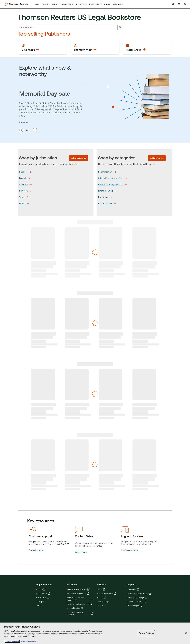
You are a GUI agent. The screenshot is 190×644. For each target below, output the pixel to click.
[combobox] (70, 27)
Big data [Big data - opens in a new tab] (102, 598)
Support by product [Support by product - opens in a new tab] (137, 602)
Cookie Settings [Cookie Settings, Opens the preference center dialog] (146, 633)
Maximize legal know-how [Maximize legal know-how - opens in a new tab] (78, 594)
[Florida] (22, 204)
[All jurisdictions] (79, 158)
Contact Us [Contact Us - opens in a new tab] (133, 589)
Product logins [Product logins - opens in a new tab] (135, 606)
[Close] (186, 633)
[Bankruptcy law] (105, 172)
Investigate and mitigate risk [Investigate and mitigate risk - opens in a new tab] (79, 604)
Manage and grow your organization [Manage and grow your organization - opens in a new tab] (80, 599)
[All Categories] (157, 158)
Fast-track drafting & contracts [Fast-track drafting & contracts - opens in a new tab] (80, 613)
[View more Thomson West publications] (95, 48)
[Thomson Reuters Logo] (17, 4)
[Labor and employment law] (111, 185)
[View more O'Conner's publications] (43, 48)
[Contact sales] (81, 552)
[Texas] (22, 197)
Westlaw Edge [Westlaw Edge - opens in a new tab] (43, 594)
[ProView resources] (130, 550)
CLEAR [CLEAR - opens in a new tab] (40, 602)
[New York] (23, 191)
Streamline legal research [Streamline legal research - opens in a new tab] (78, 589)
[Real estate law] (105, 204)
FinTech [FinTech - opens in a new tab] (102, 606)
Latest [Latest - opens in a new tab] (101, 589)
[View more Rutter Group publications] (147, 48)
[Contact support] (36, 550)
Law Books (40, 606)
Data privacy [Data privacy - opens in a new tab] (103, 602)
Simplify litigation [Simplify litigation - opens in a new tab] (75, 608)
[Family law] (103, 197)
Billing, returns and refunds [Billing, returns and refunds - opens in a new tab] (140, 594)
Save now (24, 122)
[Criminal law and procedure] (110, 178)
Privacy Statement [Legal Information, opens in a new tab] (28, 641)
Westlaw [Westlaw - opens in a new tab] (41, 589)
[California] (24, 185)
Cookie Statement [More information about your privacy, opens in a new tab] (12, 641)
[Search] (120, 27)
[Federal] (23, 178)
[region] (95, 633)
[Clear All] (115, 27)
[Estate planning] (105, 191)
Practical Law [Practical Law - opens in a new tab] (42, 598)
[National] (23, 172)
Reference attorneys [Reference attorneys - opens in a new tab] (137, 598)
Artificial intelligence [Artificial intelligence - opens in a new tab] (106, 594)
